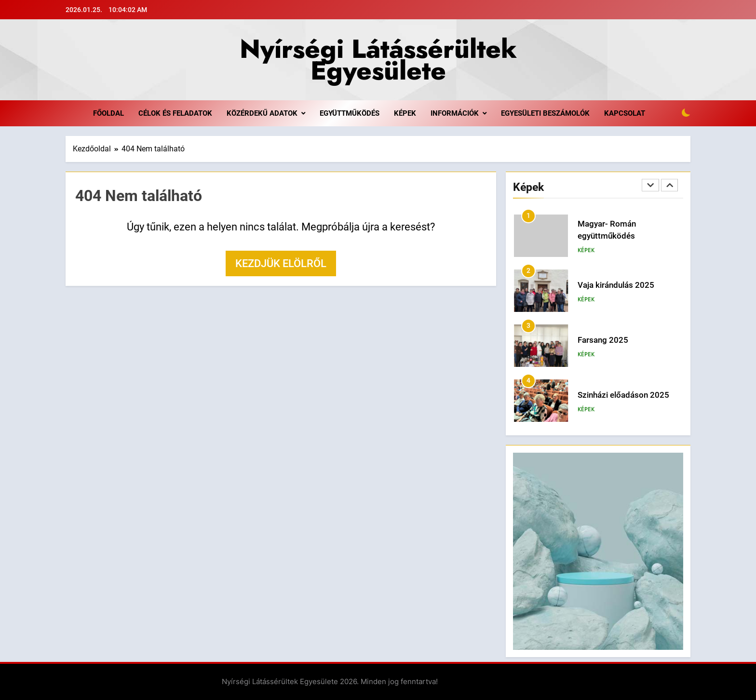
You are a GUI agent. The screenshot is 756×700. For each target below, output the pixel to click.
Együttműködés (350, 113)
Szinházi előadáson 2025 (623, 395)
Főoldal (108, 113)
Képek (405, 113)
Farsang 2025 (603, 340)
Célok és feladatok (175, 113)
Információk (455, 113)
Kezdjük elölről (281, 263)
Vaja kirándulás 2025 (616, 285)
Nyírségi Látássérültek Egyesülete (378, 60)
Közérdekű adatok (262, 113)
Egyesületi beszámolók (545, 113)
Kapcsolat (625, 113)
